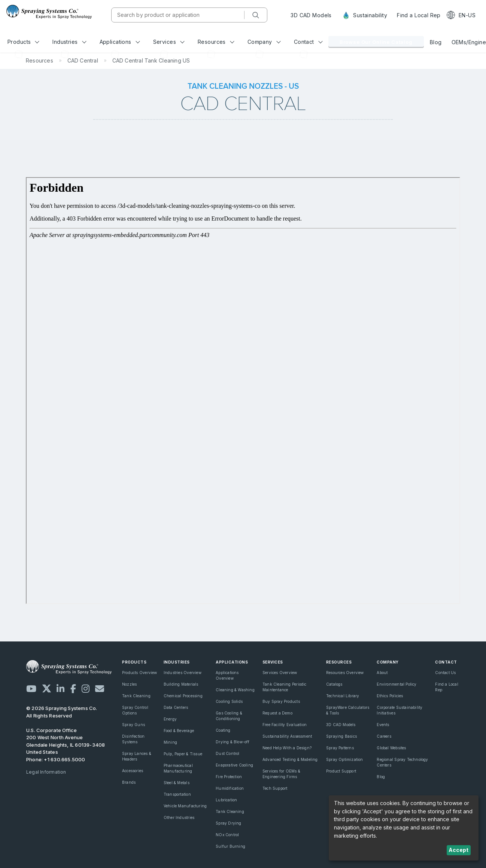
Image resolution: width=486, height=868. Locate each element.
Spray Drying (229, 823)
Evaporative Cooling (234, 765)
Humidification (230, 788)
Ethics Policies (390, 696)
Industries (69, 42)
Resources (216, 42)
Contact (308, 42)
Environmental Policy (397, 684)
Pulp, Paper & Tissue (183, 754)
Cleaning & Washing (235, 690)
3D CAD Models (311, 15)
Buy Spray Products (281, 701)
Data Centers (176, 707)
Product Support (341, 771)
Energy (170, 719)
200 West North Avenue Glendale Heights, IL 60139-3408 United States (66, 745)
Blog (436, 42)
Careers (384, 736)
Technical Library (343, 696)
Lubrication (226, 800)
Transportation (177, 794)
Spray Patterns (340, 748)
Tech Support (275, 788)
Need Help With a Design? (287, 748)
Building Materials (181, 684)
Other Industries (179, 817)
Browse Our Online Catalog (376, 42)
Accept (458, 850)
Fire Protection (229, 777)
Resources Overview (345, 673)
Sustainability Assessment (287, 736)
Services (169, 42)
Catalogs (334, 684)
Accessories (133, 771)
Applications (120, 42)
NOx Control (227, 835)
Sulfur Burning (230, 846)
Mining (170, 742)
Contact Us (445, 673)
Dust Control (228, 753)
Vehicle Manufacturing (185, 806)
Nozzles (129, 684)
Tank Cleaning (136, 696)
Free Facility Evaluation (285, 725)
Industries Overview (183, 673)
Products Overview (140, 673)
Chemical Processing (183, 696)
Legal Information (46, 772)
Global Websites (391, 748)
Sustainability (364, 15)
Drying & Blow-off (233, 742)
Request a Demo (277, 713)
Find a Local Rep (419, 15)
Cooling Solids (229, 701)
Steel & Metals (177, 783)
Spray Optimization (345, 759)
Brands (129, 782)
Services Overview (280, 673)
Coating (223, 730)
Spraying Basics (341, 736)
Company (264, 42)
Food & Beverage (179, 731)
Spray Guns (133, 725)
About (382, 673)
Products (23, 42)
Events (383, 725)
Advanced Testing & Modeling (290, 759)
